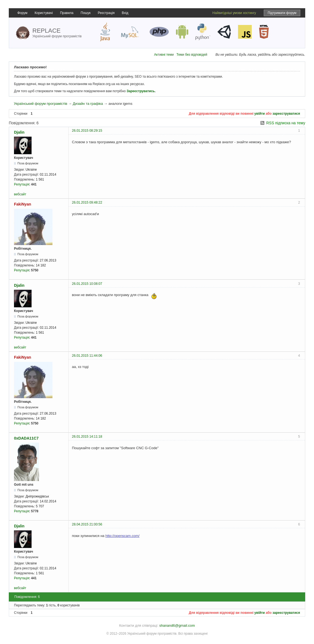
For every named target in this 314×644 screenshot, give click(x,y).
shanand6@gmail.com (177, 625)
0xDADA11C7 (26, 438)
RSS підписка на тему (286, 123)
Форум (22, 13)
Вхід (125, 13)
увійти (260, 114)
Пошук (86, 13)
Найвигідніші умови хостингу (234, 13)
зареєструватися (286, 114)
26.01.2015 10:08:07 (87, 284)
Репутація (22, 184)
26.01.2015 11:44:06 (87, 356)
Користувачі (44, 13)
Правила (67, 13)
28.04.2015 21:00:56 (87, 524)
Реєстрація (106, 13)
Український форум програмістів (40, 104)
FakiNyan (23, 204)
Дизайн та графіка (88, 104)
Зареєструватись (141, 91)
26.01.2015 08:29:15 (87, 131)
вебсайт (20, 194)
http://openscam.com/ (122, 536)
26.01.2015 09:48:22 (87, 203)
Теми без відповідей (192, 55)
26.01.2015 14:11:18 (87, 437)
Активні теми (164, 55)
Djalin (19, 132)
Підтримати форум (282, 13)
